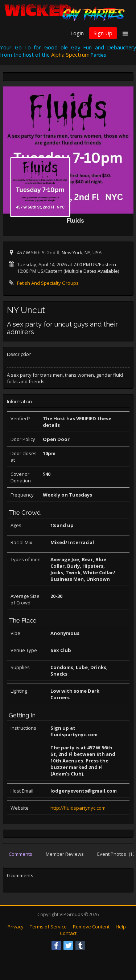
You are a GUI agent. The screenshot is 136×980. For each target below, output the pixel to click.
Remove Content (91, 927)
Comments (20, 854)
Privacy (16, 927)
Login (77, 33)
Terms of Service (48, 927)
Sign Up (103, 33)
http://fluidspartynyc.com (78, 808)
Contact (68, 933)
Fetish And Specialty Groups (48, 283)
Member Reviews (65, 854)
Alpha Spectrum (70, 54)
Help (121, 927)
